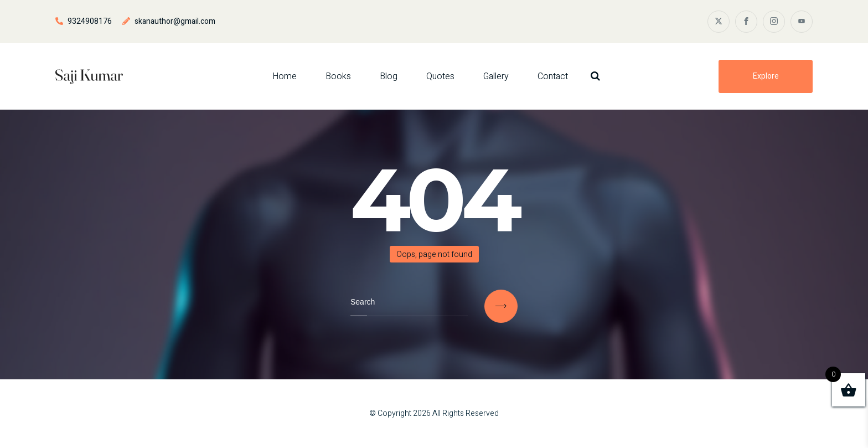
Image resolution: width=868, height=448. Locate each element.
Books (338, 76)
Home (285, 76)
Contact (553, 76)
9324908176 (90, 21)
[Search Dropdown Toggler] (595, 76)
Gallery (496, 76)
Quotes (440, 76)
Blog (389, 76)
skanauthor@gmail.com (175, 21)
